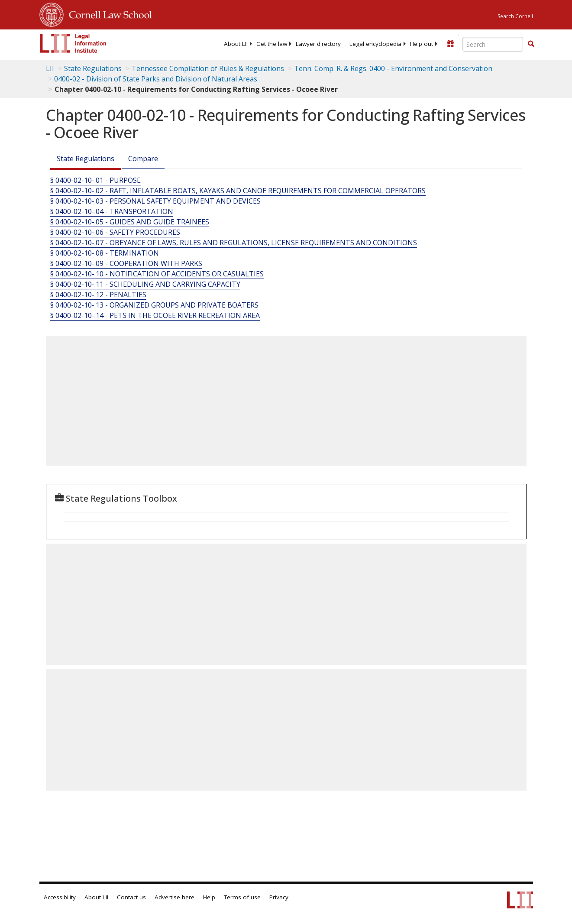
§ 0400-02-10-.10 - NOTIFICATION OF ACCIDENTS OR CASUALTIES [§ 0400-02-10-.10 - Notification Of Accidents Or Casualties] (157, 274)
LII (50, 68)
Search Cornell (515, 16)
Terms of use (242, 897)
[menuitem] (236, 44)
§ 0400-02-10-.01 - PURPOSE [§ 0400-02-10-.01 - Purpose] (95, 180)
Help (209, 897)
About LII (236, 44)
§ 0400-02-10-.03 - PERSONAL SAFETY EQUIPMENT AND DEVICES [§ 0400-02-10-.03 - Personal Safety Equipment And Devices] (155, 201)
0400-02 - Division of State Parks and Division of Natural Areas (156, 79)
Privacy (279, 897)
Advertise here (175, 897)
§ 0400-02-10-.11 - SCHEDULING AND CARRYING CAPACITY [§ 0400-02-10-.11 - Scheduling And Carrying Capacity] (145, 284)
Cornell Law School (108, 13)
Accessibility (60, 897)
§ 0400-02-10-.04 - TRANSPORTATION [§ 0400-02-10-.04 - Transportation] (112, 211)
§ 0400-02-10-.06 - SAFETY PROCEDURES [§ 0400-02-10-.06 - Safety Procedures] (115, 232)
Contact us (131, 897)
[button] (531, 44)
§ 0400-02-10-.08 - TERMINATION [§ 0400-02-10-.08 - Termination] (105, 253)
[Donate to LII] (450, 44)
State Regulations (93, 68)
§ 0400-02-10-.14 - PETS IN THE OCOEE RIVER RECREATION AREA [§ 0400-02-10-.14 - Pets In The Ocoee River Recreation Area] (155, 315)
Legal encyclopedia (375, 44)
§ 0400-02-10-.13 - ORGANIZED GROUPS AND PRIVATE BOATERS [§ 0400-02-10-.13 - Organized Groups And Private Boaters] (154, 305)
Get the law (272, 44)
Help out (422, 44)
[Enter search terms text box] (493, 44)
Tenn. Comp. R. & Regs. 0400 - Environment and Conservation (393, 68)
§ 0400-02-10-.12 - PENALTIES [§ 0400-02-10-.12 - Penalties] (98, 295)
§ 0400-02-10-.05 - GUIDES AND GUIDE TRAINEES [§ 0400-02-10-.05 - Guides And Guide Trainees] (130, 222)
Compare (143, 159)
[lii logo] (73, 43)
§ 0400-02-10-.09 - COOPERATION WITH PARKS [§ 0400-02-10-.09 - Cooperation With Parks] (126, 263)
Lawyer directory (318, 44)
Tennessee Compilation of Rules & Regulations (208, 68)
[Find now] (531, 44)
